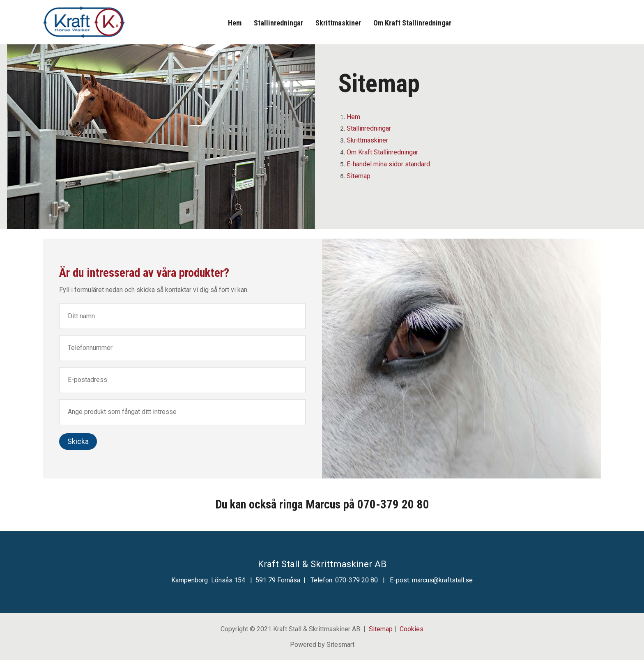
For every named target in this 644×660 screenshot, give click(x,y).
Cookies (412, 629)
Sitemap (359, 176)
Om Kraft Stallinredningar (412, 23)
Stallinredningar (278, 23)
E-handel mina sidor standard (388, 164)
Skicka (78, 442)
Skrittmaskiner (338, 23)
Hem (235, 23)
